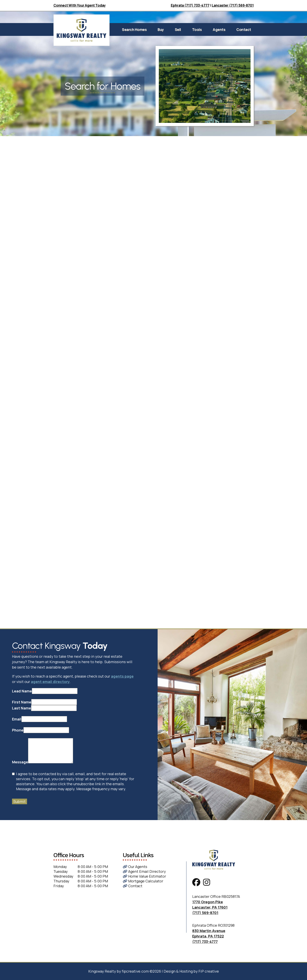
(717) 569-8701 (205, 913)
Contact (244, 29)
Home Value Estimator (144, 876)
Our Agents (135, 867)
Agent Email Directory (144, 871)
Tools (197, 29)
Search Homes (134, 29)
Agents (219, 29)
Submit (20, 801)
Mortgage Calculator (143, 881)
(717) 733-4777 (205, 942)
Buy (161, 29)
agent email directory (50, 682)
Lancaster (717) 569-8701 (233, 5)
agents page (122, 676)
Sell (178, 29)
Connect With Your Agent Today (80, 5)
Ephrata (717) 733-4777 (190, 5)
